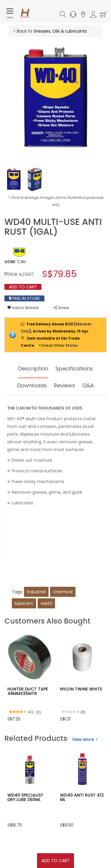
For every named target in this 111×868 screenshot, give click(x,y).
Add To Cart (55, 861)
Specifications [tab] (74, 369)
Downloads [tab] (32, 385)
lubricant (24, 603)
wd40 (46, 603)
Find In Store (24, 298)
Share (61, 308)
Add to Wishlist (23, 308)
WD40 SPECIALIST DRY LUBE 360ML (25, 797)
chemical (63, 592)
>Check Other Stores (58, 345)
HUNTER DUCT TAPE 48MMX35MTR (28, 691)
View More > (85, 739)
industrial (36, 592)
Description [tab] (33, 369)
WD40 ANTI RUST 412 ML (82, 797)
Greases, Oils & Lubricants (60, 31)
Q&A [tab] (88, 385)
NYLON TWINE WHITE (81, 689)
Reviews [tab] (65, 385)
